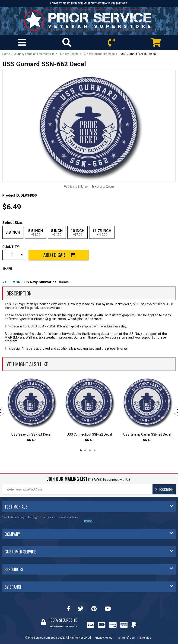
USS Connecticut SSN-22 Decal (89, 434)
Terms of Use (126, 638)
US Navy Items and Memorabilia (34, 54)
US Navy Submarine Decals (100, 54)
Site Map (145, 638)
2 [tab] (85, 450)
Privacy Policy (103, 638)
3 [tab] (90, 450)
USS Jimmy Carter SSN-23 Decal (147, 434)
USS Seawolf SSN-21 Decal (31, 434)
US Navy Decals (68, 54)
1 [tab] (81, 450)
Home (6, 54)
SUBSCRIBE (164, 490)
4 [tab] (95, 450)
